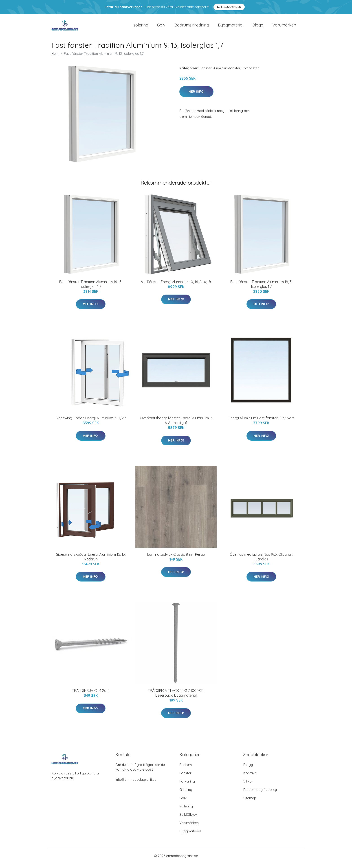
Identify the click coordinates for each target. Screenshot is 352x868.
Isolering (140, 27)
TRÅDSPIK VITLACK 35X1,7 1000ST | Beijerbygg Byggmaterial (176, 697)
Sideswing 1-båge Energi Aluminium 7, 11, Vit (91, 422)
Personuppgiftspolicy (260, 794)
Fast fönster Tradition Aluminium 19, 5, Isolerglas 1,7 (261, 289)
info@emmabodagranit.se (136, 784)
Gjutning (186, 794)
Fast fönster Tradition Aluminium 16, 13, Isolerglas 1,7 (91, 289)
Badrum (186, 769)
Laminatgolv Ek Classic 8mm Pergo (176, 559)
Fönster (206, 73)
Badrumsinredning (192, 27)
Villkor (248, 786)
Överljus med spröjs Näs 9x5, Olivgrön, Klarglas (261, 561)
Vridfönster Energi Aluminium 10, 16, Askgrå (176, 286)
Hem (55, 58)
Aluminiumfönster (227, 73)
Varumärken (284, 27)
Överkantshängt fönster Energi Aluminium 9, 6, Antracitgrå (176, 425)
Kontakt (250, 777)
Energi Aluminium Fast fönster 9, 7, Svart (261, 422)
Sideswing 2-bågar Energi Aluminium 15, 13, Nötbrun (91, 561)
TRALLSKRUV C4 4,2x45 (91, 695)
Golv (161, 27)
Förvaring (187, 786)
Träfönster (250, 73)
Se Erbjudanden (229, 7)
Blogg (258, 27)
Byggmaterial (231, 27)
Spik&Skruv (188, 819)
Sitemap (250, 802)
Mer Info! (196, 96)
